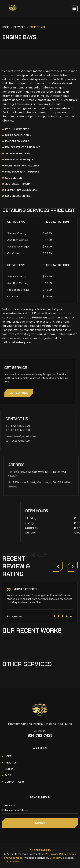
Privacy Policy (58, 854)
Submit (40, 823)
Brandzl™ (56, 858)
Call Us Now (40, 731)
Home (6, 27)
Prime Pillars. (15, 861)
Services (19, 27)
